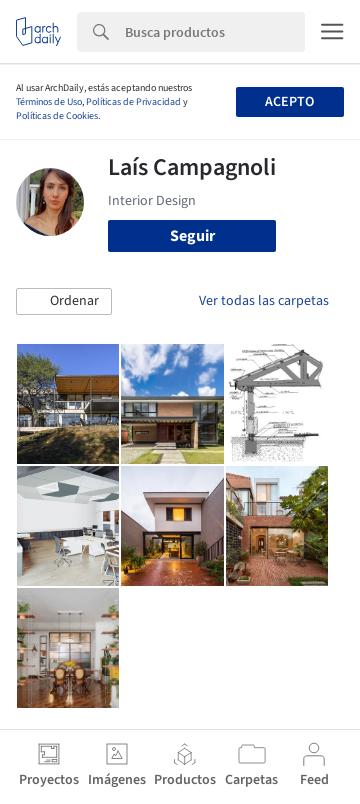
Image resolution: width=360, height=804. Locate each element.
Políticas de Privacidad (133, 102)
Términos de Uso (49, 102)
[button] (64, 302)
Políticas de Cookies (57, 116)
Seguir (192, 236)
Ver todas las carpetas (264, 301)
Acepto (289, 102)
